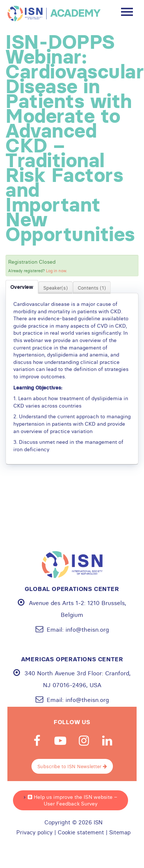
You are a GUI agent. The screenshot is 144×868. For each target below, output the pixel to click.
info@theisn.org (87, 629)
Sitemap (120, 832)
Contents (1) (92, 288)
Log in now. (56, 271)
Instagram (84, 741)
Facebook (37, 741)
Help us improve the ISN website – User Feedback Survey (73, 800)
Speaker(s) (56, 288)
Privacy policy (34, 832)
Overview (22, 287)
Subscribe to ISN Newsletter (72, 766)
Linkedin (107, 741)
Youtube (60, 741)
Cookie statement (81, 832)
